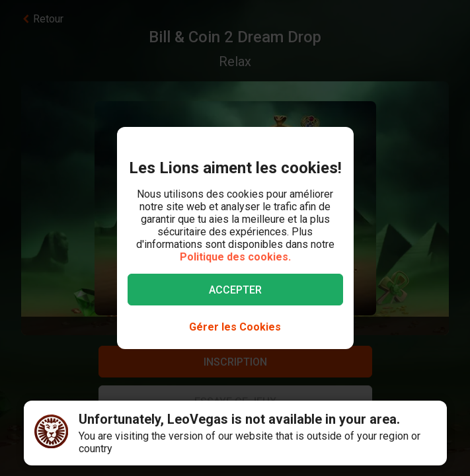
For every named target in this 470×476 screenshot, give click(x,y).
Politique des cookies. (235, 257)
